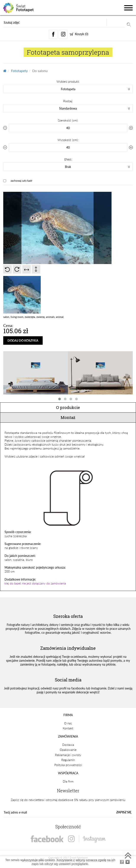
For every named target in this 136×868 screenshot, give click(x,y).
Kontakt (68, 728)
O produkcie (68, 407)
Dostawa (68, 745)
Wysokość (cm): (68, 140)
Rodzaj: (68, 101)
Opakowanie (68, 750)
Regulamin (68, 760)
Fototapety (19, 71)
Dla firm (68, 781)
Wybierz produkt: (68, 81)
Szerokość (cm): (68, 120)
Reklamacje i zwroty (68, 755)
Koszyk (79, 34)
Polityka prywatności (68, 765)
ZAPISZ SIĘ (124, 812)
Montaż (68, 417)
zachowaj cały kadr (21, 181)
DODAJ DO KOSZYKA (23, 340)
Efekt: (68, 159)
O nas (68, 723)
